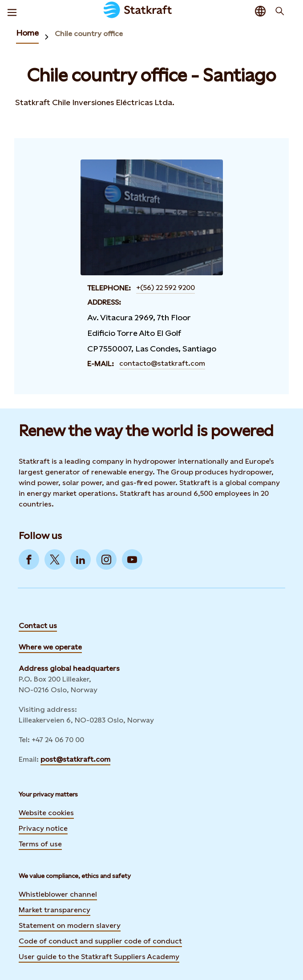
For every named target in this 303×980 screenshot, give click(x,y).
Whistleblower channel (58, 894)
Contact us (38, 626)
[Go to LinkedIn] (81, 559)
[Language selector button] (260, 11)
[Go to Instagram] (106, 559)
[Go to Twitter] (55, 559)
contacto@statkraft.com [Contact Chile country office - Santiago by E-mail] (162, 363)
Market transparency (55, 910)
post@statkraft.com (75, 759)
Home (27, 33)
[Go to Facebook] (29, 559)
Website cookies (46, 813)
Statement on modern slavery (70, 925)
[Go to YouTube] (132, 559)
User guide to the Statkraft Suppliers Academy (99, 955)
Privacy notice (43, 828)
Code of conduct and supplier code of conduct (100, 941)
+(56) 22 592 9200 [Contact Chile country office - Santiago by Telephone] (166, 288)
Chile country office (89, 34)
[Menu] (12, 11)
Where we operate (50, 647)
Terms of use (40, 844)
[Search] (280, 11)
